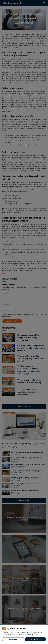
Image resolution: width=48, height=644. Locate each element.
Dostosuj (13, 639)
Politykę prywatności (31, 634)
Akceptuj (35, 639)
